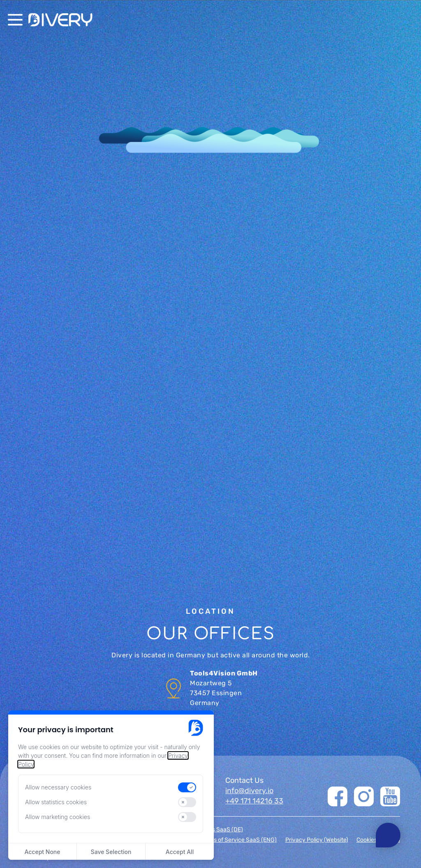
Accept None (42, 852)
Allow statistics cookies (56, 802)
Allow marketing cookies (58, 817)
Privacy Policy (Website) (317, 840)
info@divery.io (249, 791)
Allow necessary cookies (58, 787)
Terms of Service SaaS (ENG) (239, 840)
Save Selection (111, 852)
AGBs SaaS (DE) (222, 830)
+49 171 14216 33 (254, 801)
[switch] (187, 787)
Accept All (180, 852)
